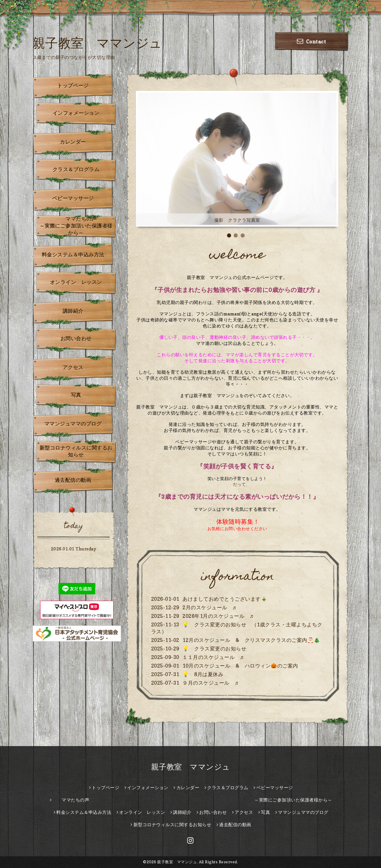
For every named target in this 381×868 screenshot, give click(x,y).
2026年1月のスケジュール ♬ (218, 616)
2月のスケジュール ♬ (209, 607)
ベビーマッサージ (73, 198)
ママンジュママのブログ (73, 424)
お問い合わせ (76, 339)
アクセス (73, 367)
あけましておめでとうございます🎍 (225, 599)
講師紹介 (73, 311)
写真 (76, 395)
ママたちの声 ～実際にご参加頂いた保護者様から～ (78, 226)
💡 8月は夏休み (203, 674)
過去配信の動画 (73, 480)
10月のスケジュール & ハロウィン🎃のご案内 (240, 666)
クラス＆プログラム (76, 169)
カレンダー (73, 142)
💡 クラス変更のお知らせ (214, 649)
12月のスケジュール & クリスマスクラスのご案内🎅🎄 (251, 640)
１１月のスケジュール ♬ (213, 657)
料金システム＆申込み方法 (73, 255)
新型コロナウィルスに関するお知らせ (76, 451)
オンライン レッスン (76, 282)
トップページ (73, 86)
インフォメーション (76, 113)
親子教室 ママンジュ (97, 43)
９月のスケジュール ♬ (211, 683)
